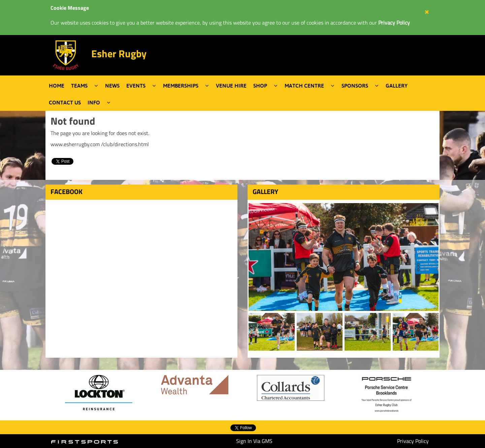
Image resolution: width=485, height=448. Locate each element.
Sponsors (355, 86)
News (112, 86)
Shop (260, 86)
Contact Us (65, 102)
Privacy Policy (413, 441)
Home (57, 86)
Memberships (181, 86)
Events (136, 86)
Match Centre (304, 86)
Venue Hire (231, 86)
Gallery (397, 86)
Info (94, 102)
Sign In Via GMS (254, 441)
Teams (79, 86)
